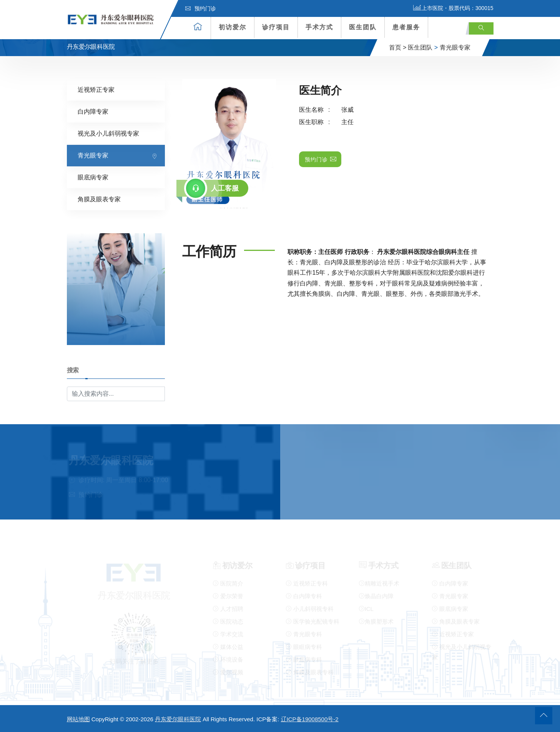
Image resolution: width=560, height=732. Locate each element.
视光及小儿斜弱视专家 (108, 133)
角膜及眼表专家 (99, 199)
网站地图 (78, 719)
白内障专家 (93, 111)
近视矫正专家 (96, 89)
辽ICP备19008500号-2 (310, 719)
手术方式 (319, 27)
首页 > (398, 47)
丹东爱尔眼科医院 (178, 719)
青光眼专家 (455, 47)
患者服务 (406, 27)
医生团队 (363, 27)
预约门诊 (201, 8)
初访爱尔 (233, 27)
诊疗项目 (276, 27)
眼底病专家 (93, 177)
